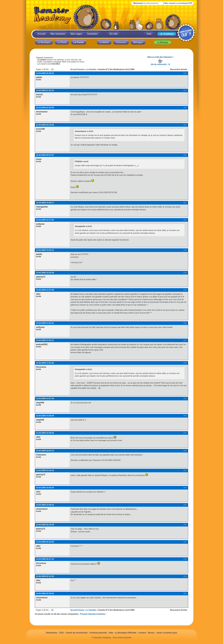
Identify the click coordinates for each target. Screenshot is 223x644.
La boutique (182, 3)
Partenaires (51, 633)
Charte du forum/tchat (77, 633)
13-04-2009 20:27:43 (45, 559)
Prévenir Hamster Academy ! (93, 614)
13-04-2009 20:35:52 (45, 593)
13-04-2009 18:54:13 (45, 451)
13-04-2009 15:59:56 (45, 433)
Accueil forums (77, 69)
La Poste (62, 42)
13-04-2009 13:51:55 (45, 363)
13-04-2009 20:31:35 (45, 576)
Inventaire (93, 34)
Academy (167, 34)
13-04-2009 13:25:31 (45, 323)
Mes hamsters (58, 34)
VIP (190, 3)
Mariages (138, 42)
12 (52, 69)
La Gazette (91, 69)
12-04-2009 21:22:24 (45, 90)
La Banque (162, 42)
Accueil (41, 34)
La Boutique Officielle (126, 633)
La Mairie (104, 42)
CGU (62, 633)
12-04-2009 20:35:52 (45, 73)
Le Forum (79, 42)
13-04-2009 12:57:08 (45, 290)
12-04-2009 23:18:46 (45, 125)
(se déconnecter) (151, 3)
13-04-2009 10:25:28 (45, 273)
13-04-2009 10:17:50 (45, 220)
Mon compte (170, 3)
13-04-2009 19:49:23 (45, 505)
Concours (121, 42)
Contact (142, 633)
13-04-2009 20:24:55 (45, 542)
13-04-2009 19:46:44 (45, 488)
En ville (114, 34)
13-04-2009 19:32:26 (45, 470)
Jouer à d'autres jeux (167, 633)
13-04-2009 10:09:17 (45, 203)
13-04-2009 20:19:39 (45, 525)
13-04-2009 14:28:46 (45, 416)
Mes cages (76, 34)
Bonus (151, 633)
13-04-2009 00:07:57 (45, 155)
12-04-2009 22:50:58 (45, 108)
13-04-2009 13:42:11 (45, 340)
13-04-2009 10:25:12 (45, 250)
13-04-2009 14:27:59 (45, 398)
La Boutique (44, 42)
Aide (149, 34)
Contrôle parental (98, 633)
